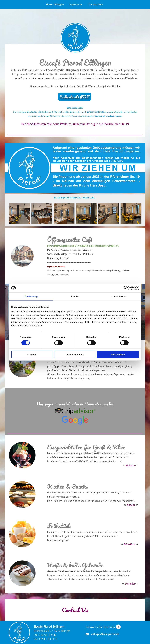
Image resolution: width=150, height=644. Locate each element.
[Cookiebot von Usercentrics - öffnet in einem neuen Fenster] (126, 288)
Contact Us (75, 610)
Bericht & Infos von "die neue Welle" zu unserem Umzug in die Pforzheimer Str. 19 (75, 124)
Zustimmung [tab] (31, 296)
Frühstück (129, 544)
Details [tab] (75, 296)
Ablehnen (32, 354)
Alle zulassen (118, 354)
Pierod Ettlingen (55, 4)
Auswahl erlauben (75, 354)
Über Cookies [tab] (119, 296)
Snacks (131, 505)
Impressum (75, 4)
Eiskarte (130, 466)
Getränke (130, 584)
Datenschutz (96, 4)
